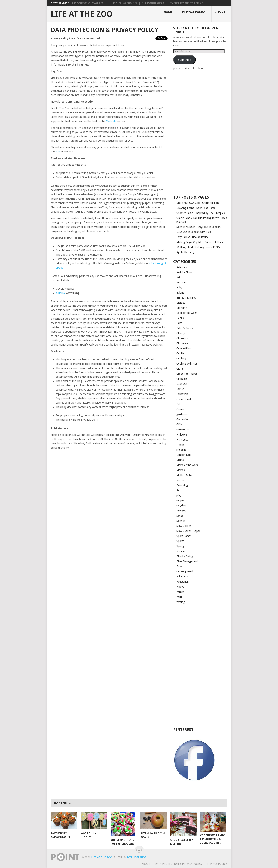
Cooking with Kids (187, 364)
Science (181, 521)
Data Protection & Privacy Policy (179, 864)
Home (168, 12)
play (179, 495)
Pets (179, 490)
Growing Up (183, 429)
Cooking (181, 359)
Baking (180, 293)
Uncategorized (185, 571)
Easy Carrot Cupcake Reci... (89, 3)
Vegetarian (183, 582)
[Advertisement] (201, 132)
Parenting (182, 485)
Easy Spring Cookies (124, 3)
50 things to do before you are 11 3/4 (198, 247)
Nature (180, 480)
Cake (179, 323)
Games (180, 409)
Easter (180, 389)
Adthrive (61, 293)
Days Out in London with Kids (194, 232)
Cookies (181, 353)
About (220, 12)
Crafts (180, 369)
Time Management (187, 561)
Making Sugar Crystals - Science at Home (200, 242)
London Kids (184, 455)
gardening (182, 414)
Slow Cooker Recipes (188, 531)
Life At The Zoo (82, 14)
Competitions (184, 348)
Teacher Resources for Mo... (187, 3)
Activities (182, 267)
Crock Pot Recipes (187, 374)
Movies (180, 470)
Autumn (181, 282)
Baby (179, 288)
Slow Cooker (184, 526)
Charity (181, 333)
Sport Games (184, 536)
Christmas (182, 343)
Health (180, 445)
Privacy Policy (194, 12)
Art (178, 277)
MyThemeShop (137, 857)
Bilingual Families (186, 298)
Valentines (182, 577)
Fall (178, 404)
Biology (181, 303)
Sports (180, 541)
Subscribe (185, 60)
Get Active (182, 419)
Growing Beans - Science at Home (196, 208)
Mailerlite (111, 121)
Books (180, 318)
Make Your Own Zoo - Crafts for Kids (198, 203)
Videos (180, 587)
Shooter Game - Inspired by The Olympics (200, 213)
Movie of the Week (187, 465)
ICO (58, 152)
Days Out (182, 384)
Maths (180, 460)
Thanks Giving (185, 556)
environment (184, 399)
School (180, 516)
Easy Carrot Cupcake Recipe (192, 237)
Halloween (182, 435)
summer (181, 551)
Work (179, 597)
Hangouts (182, 440)
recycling (181, 506)
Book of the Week (187, 313)
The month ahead (153, 3)
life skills (181, 450)
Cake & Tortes (185, 328)
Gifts (179, 424)
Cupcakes (182, 379)
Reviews (181, 511)
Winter (180, 592)
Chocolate (182, 338)
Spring (180, 546)
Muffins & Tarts (185, 475)
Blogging (182, 308)
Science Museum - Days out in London (199, 227)
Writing (181, 602)
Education (182, 394)
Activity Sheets (185, 272)
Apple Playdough (186, 252)
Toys (179, 566)
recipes (180, 500)
